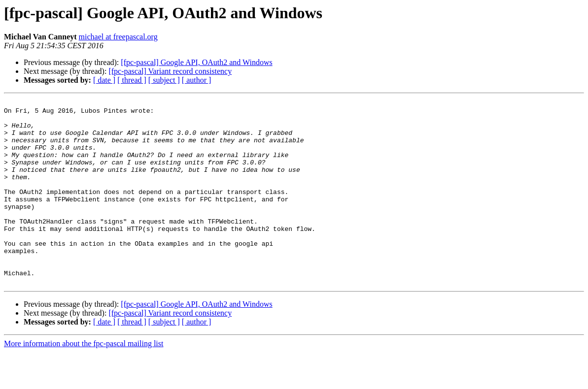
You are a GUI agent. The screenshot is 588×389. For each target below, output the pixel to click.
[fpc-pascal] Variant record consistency (170, 71)
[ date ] (104, 80)
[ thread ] (132, 80)
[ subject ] (164, 80)
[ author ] (197, 80)
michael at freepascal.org (118, 37)
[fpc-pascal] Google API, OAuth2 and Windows (196, 62)
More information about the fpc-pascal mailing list (84, 380)
